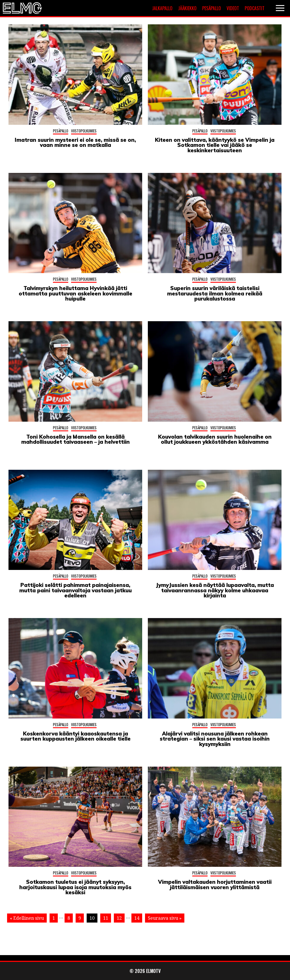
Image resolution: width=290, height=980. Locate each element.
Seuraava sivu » (165, 918)
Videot (233, 8)
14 (137, 918)
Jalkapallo (162, 8)
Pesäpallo (212, 8)
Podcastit (255, 8)
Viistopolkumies (84, 131)
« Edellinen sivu (27, 918)
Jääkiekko (187, 8)
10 (92, 918)
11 (106, 918)
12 (119, 918)
